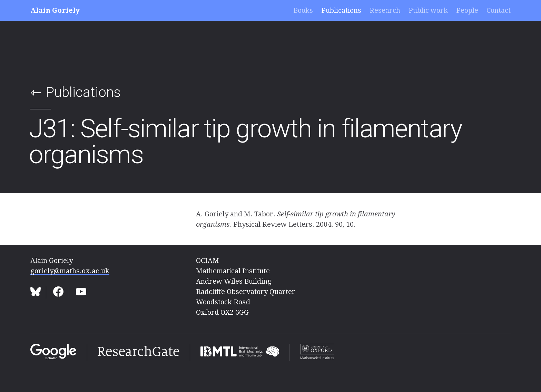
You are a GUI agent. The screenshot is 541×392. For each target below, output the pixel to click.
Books (303, 10)
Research (385, 10)
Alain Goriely (55, 10)
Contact (499, 10)
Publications (341, 10)
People (467, 10)
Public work (428, 10)
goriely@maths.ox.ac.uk (70, 271)
